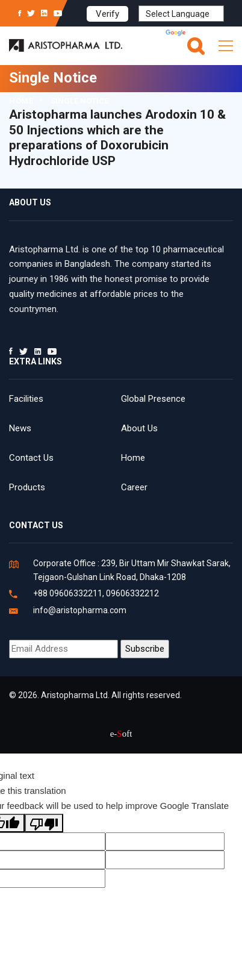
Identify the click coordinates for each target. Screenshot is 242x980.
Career (134, 487)
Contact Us (31, 458)
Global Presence (153, 399)
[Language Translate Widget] (181, 14)
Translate (195, 34)
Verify (107, 14)
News (20, 428)
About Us (139, 428)
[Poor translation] (44, 823)
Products (27, 487)
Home (21, 101)
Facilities (26, 399)
